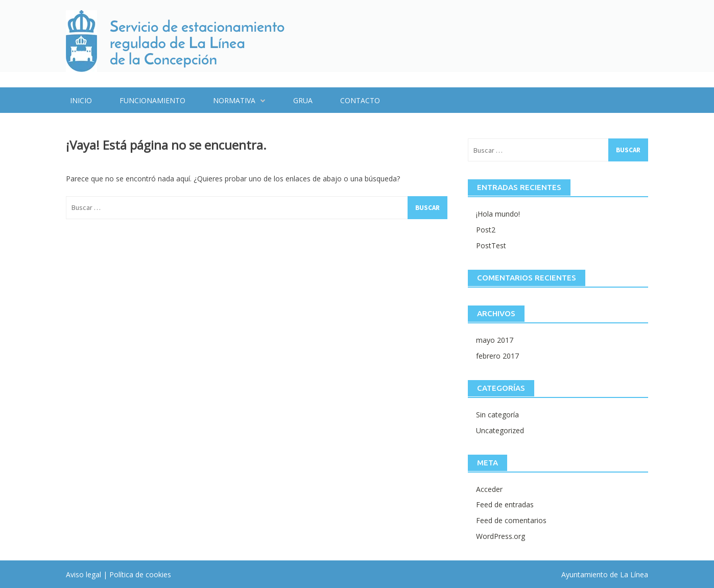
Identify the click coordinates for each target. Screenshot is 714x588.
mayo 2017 (495, 340)
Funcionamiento (152, 100)
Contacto (360, 100)
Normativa (234, 100)
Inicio (81, 100)
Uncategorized (500, 430)
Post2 (486, 230)
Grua (303, 100)
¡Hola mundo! (498, 214)
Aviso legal (84, 574)
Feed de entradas (505, 504)
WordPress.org (501, 536)
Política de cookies (140, 574)
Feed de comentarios (511, 520)
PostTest (491, 245)
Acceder (489, 489)
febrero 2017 (497, 356)
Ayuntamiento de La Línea (605, 574)
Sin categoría (497, 415)
